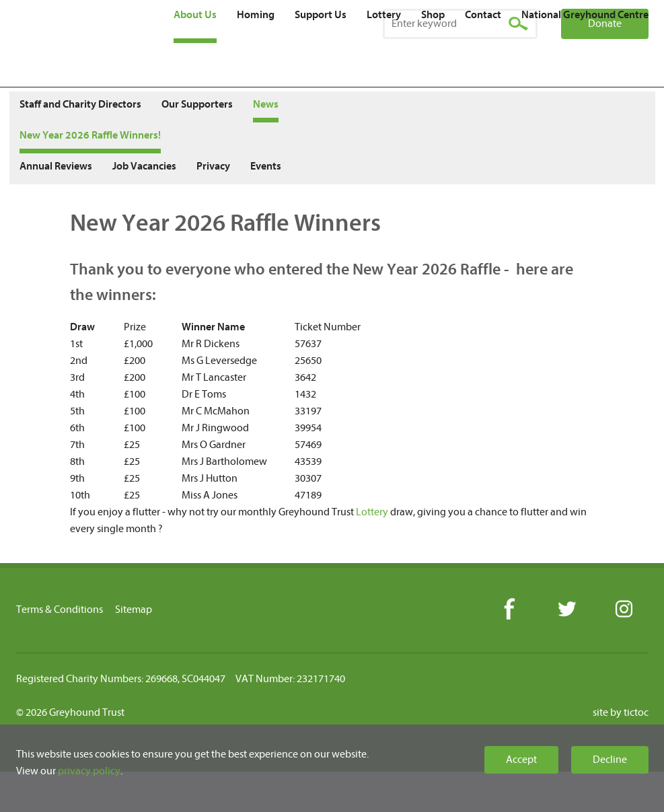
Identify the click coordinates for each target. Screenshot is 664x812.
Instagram (623, 610)
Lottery (372, 512)
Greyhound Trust (88, 43)
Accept (521, 760)
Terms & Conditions (60, 610)
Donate (605, 24)
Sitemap (134, 610)
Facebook (509, 610)
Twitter (566, 610)
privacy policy (89, 771)
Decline (610, 760)
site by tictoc (621, 712)
